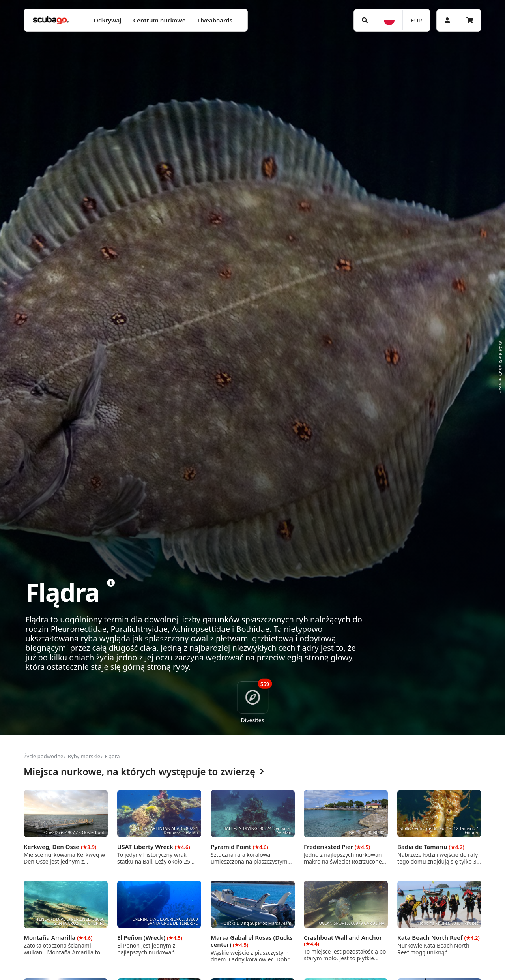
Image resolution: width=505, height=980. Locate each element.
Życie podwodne (44, 756)
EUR (416, 20)
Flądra (112, 756)
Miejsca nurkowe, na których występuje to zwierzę (144, 772)
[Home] (51, 20)
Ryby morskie (84, 756)
